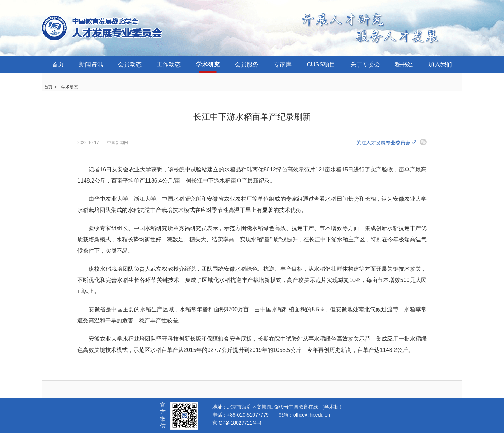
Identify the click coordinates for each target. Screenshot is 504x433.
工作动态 (169, 65)
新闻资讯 (91, 65)
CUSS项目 (321, 65)
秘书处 (404, 65)
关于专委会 (365, 65)
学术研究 (208, 65)
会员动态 (130, 65)
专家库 (283, 65)
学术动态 (70, 87)
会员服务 (247, 65)
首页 (58, 65)
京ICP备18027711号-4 (237, 423)
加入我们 (440, 65)
